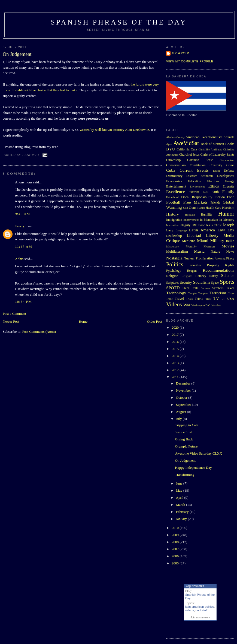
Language (181, 230)
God (186, 208)
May (180, 490)
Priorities (195, 265)
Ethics (214, 186)
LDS (231, 230)
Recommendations (218, 270)
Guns (192, 208)
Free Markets (195, 202)
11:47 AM (24, 247)
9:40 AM (23, 214)
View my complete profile (190, 61)
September (184, 405)
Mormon (209, 247)
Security (186, 282)
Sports (227, 282)
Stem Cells (190, 288)
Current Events (194, 170)
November (184, 390)
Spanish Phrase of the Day (119, 22)
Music (199, 251)
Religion (172, 276)
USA (231, 299)
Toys (231, 293)
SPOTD (173, 288)
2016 (176, 342)
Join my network (200, 617)
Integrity (185, 225)
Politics (175, 264)
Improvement (191, 220)
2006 (176, 556)
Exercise (194, 192)
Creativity (216, 165)
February (183, 512)
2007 (176, 549)
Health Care (213, 208)
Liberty (212, 235)
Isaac (202, 225)
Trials (189, 299)
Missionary (173, 247)
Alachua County (175, 137)
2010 (176, 528)
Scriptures (173, 283)
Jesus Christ (214, 225)
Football (173, 202)
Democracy (174, 176)
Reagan (192, 271)
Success (205, 288)
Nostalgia (174, 258)
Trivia (199, 299)
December (184, 383)
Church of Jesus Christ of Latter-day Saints (207, 155)
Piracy (230, 258)
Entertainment (176, 186)
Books (230, 144)
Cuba (171, 170)
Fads (206, 192)
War (187, 305)
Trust (208, 299)
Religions (187, 276)
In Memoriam (209, 220)
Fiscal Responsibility (197, 197)
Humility (207, 215)
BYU (171, 149)
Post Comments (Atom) (39, 332)
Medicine (189, 241)
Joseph (229, 225)
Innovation (172, 225)
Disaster (192, 176)
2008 (176, 542)
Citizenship (173, 160)
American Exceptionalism (204, 137)
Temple (192, 293)
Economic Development (217, 176)
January (182, 519)
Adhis (19, 259)
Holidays (190, 215)
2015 (176, 349)
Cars (194, 149)
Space (215, 283)
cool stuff (202, 610)
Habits (201, 208)
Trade (169, 299)
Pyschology (174, 271)
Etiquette (229, 187)
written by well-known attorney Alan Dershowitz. (115, 130)
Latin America (202, 230)
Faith (215, 192)
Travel (179, 299)
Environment (197, 187)
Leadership (174, 236)
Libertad (194, 235)
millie (230, 241)
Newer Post (11, 321)
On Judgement (17, 54)
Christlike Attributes (210, 149)
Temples (203, 293)
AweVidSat (186, 143)
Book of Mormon (212, 144)
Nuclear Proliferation (199, 258)
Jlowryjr (21, 226)
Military (217, 241)
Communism (227, 160)
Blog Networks (194, 586)
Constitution (198, 165)
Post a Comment (14, 314)
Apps (169, 144)
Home (83, 321)
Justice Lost (183, 432)
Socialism (202, 282)
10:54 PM (23, 302)
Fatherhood (173, 197)
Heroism (228, 208)
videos (190, 610)
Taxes (230, 288)
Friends (215, 203)
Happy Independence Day (193, 468)
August (182, 412)
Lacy (170, 230)
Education (195, 181)
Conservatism (176, 165)
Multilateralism (177, 251)
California (183, 149)
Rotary (214, 276)
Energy (230, 181)
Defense (229, 171)
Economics (174, 181)
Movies (228, 246)
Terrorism (218, 293)
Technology (176, 293)
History (173, 214)
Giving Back (184, 439)
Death (216, 171)
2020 (176, 327)
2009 (176, 535)
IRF (194, 225)
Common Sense (200, 160)
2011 (176, 377)
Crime (230, 165)
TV (216, 298)
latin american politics (200, 607)
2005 (176, 563)
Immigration (174, 220)
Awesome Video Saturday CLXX (198, 453)
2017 (176, 335)
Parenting (220, 258)
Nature (215, 251)
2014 (176, 356)
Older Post (155, 321)
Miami (203, 241)
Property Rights (221, 265)
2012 (176, 370)
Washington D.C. (201, 305)
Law (221, 230)
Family (228, 191)
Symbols (218, 288)
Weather (216, 305)
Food (231, 197)
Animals (229, 137)
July (179, 419)
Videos (174, 304)
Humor (226, 214)
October (182, 397)
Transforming (185, 475)
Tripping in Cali (186, 425)
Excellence (175, 191)
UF (223, 299)
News (230, 251)
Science (228, 275)
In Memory (227, 220)
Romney (201, 276)
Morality (191, 247)
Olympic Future (186, 446)
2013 (176, 363)
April (180, 498)
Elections (213, 181)
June (180, 483)
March (181, 505)
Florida (220, 197)
